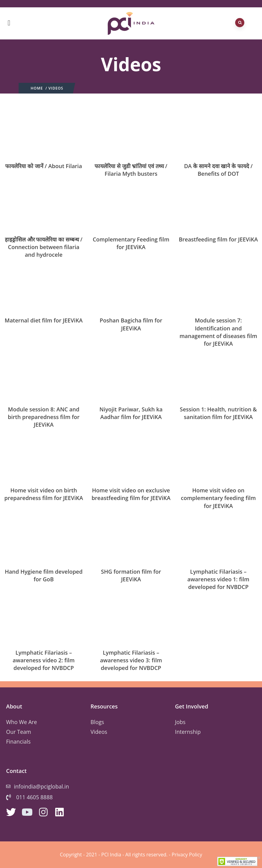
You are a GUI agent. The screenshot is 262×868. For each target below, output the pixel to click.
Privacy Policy (187, 855)
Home (37, 88)
